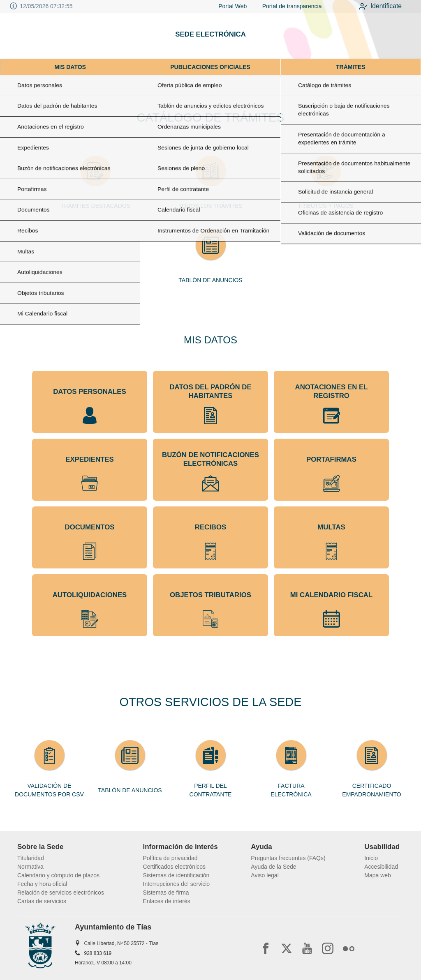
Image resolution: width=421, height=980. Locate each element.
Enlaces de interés (167, 901)
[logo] (40, 36)
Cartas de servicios (42, 901)
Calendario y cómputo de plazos (58, 875)
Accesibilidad (381, 867)
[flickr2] (349, 948)
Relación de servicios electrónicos (61, 893)
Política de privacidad (170, 858)
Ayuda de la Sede (273, 867)
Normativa (30, 867)
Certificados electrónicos (175, 867)
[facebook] (266, 948)
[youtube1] (307, 948)
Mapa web (378, 875)
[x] (287, 948)
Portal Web (227, 6)
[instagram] (328, 948)
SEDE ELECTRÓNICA (210, 34)
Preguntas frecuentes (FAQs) (288, 858)
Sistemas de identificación (176, 875)
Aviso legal (265, 875)
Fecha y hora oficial (42, 884)
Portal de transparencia (286, 6)
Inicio (371, 858)
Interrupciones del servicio (177, 884)
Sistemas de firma (166, 893)
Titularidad (31, 858)
